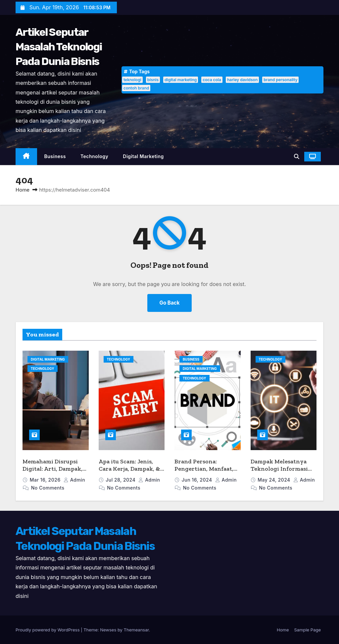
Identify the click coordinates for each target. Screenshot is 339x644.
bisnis (153, 80)
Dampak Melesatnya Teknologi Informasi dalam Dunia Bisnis (279, 469)
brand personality (280, 80)
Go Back (170, 303)
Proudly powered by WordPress (48, 630)
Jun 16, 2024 (198, 480)
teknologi (132, 80)
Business (55, 156)
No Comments (48, 488)
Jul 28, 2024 (121, 480)
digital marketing (181, 80)
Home (23, 190)
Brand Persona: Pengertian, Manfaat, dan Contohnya (204, 469)
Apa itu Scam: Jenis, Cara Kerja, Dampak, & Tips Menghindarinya (129, 469)
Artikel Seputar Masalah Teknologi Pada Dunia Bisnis (59, 47)
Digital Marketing (143, 156)
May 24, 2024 (275, 480)
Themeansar (136, 630)
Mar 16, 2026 (46, 480)
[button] (297, 156)
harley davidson (242, 80)
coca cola (212, 80)
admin (74, 480)
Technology (94, 156)
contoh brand (136, 88)
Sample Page (307, 630)
